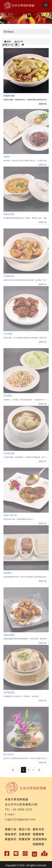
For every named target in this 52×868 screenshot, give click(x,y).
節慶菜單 (25, 839)
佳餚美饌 (25, 834)
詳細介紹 (43, 104)
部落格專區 (40, 839)
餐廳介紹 (11, 829)
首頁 (7, 42)
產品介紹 (25, 829)
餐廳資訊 (11, 839)
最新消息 (38, 829)
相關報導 (38, 844)
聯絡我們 (11, 834)
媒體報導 (38, 834)
